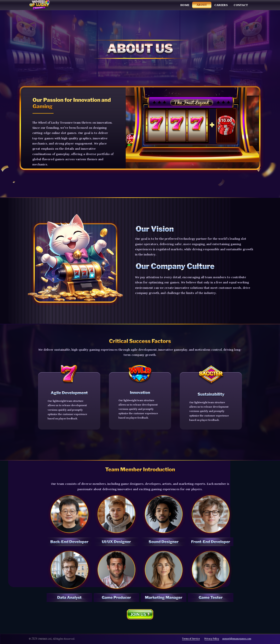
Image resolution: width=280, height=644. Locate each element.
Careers (221, 5)
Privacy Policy (212, 639)
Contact (241, 5)
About (202, 5)
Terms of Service (191, 639)
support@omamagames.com (237, 639)
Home (185, 5)
